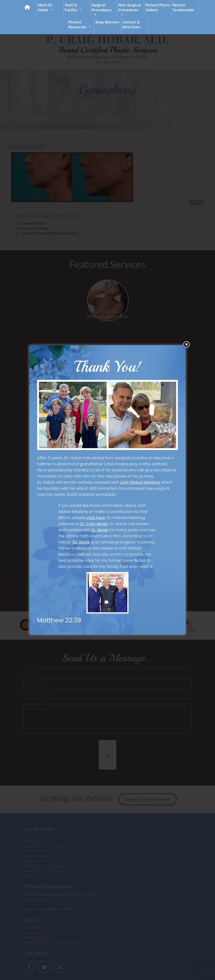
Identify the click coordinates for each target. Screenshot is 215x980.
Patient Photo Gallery (157, 7)
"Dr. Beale (81, 542)
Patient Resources (80, 25)
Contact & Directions (131, 24)
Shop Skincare (107, 22)
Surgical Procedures (102, 10)
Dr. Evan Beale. (94, 524)
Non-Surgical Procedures (130, 10)
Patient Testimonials (183, 7)
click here (96, 518)
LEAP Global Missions (140, 482)
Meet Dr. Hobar (46, 7)
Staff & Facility (74, 7)
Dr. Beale (100, 530)
